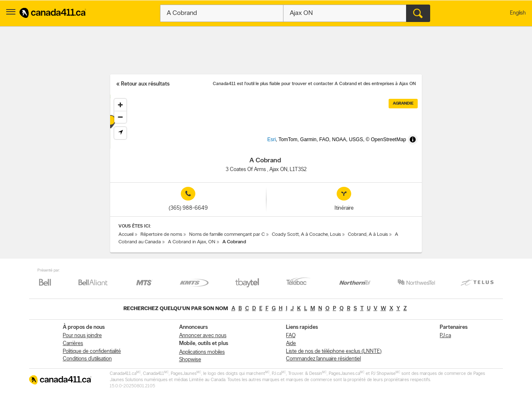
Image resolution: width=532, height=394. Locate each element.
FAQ (291, 336)
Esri (285, 144)
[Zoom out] (120, 117)
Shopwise (190, 360)
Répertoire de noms (161, 235)
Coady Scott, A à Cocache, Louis (306, 235)
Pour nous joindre (82, 336)
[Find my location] (120, 133)
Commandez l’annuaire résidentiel (323, 359)
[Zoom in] (120, 105)
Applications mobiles (202, 352)
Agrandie (403, 104)
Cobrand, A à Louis (368, 235)
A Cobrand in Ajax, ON (192, 242)
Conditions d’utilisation (87, 359)
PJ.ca (445, 336)
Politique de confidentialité (92, 351)
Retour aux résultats (145, 84)
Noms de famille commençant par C (227, 235)
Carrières (73, 344)
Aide (291, 344)
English (518, 13)
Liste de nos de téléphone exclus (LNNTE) (334, 351)
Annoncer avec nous (203, 336)
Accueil (126, 235)
